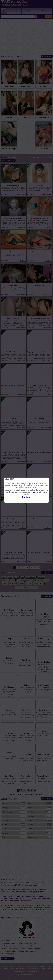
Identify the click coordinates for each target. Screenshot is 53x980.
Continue (26, 497)
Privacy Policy (35, 492)
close (47, 479)
